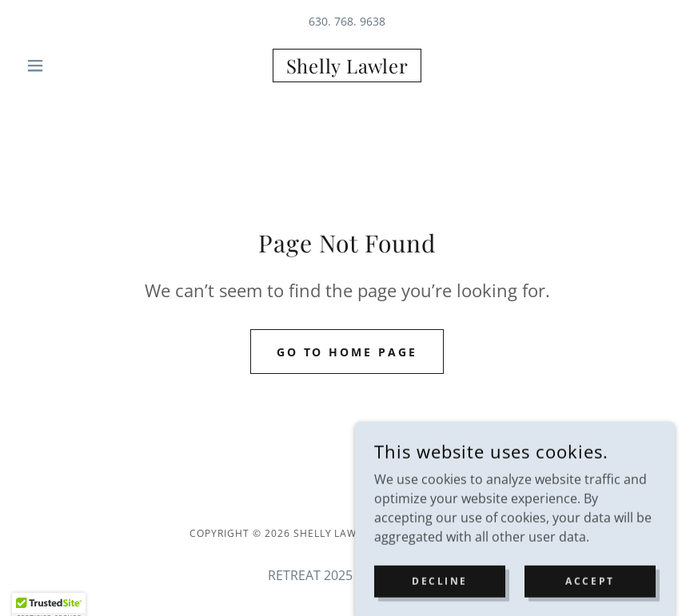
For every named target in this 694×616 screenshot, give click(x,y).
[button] (68, 66)
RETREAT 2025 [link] (310, 575)
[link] (347, 69)
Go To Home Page (347, 352)
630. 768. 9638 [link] (347, 21)
